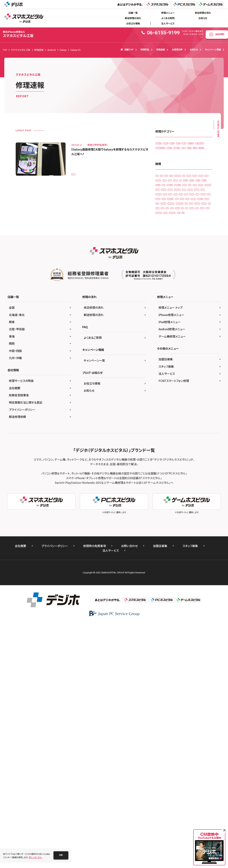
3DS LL (161, 227)
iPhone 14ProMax (166, 338)
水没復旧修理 (182, 189)
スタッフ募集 (166, 611)
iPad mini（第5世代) (167, 286)
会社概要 (15, 633)
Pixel (182, 412)
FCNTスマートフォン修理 (174, 625)
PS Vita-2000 (164, 426)
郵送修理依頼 (17, 661)
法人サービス (168, 23)
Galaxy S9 (163, 256)
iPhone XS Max (199, 375)
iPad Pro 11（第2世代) (194, 286)
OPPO (161, 404)
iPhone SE (198, 360)
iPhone (180, 293)
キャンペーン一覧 (94, 605)
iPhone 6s (194, 345)
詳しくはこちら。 (36, 857)
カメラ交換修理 (165, 152)
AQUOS (189, 227)
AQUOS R (162, 234)
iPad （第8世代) (186, 271)
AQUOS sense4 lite (182, 234)
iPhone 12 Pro (165, 315)
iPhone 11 (195, 293)
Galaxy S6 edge (182, 249)
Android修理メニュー (172, 574)
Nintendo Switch (182, 389)
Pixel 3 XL (195, 412)
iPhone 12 (163, 308)
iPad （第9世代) (165, 278)
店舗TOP (127, 50)
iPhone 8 (162, 360)
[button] (61, 855)
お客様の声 (177, 50)
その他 (161, 456)
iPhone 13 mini (182, 323)
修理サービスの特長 (21, 625)
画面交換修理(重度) (167, 196)
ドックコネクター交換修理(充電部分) (174, 174)
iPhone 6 (178, 345)
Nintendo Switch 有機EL (196, 397)
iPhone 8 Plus (180, 360)
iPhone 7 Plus (201, 352)
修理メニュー (168, 13)
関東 (12, 567)
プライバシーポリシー (22, 654)
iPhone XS (180, 375)
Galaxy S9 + (180, 256)
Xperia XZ (162, 441)
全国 (12, 552)
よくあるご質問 (93, 582)
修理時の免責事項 (94, 791)
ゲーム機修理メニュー (172, 581)
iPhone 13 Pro (165, 330)
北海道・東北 (17, 559)
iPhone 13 (163, 323)
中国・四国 (15, 595)
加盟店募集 (166, 604)
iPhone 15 (187, 338)
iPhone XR (163, 375)
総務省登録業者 (19, 640)
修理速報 (160, 50)
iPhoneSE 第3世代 (166, 382)
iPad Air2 (183, 278)
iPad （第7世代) (165, 271)
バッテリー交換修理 (167, 181)
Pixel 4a (161, 419)
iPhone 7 (183, 352)
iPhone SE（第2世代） (168, 367)
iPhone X (189, 367)
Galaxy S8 (201, 249)
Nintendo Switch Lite (168, 397)
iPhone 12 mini (182, 308)
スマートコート (164, 159)
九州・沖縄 (15, 603)
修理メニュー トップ (171, 552)
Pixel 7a (189, 419)
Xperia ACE (196, 434)
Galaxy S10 (163, 241)
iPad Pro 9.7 (164, 293)
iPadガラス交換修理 (167, 144)
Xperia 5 (180, 434)
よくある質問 (168, 18)
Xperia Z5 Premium (183, 448)
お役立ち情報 (133, 23)
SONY (180, 426)
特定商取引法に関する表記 (26, 647)
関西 (12, 588)
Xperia (192, 426)
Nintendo (162, 389)
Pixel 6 (175, 419)
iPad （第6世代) (186, 264)
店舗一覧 (133, 13)
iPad (195, 256)
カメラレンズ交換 (191, 144)
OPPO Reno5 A (165, 412)
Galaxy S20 (201, 241)
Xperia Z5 (162, 448)
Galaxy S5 (78, 172)
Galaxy (201, 234)
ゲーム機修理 (185, 152)
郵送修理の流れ (133, 18)
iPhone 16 (204, 338)
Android (175, 227)
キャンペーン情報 (213, 50)
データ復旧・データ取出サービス (172, 167)
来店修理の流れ (203, 13)
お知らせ (203, 18)
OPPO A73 (176, 404)
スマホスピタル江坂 (18, 34)
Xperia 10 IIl (163, 434)
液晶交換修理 (202, 189)
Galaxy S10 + (182, 241)
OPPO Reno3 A (195, 404)
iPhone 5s (162, 345)
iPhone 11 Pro (165, 301)
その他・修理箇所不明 (188, 159)
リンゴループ (163, 189)
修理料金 (145, 50)
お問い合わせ (129, 791)
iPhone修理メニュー (171, 559)
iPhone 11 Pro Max (188, 301)
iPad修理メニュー (170, 567)
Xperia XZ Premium (183, 441)
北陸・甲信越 (17, 574)
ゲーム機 (204, 448)
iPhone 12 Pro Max (188, 315)
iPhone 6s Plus (165, 352)
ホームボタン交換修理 (193, 181)
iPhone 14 (183, 330)
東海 (12, 581)
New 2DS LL (188, 382)
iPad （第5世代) (165, 264)
